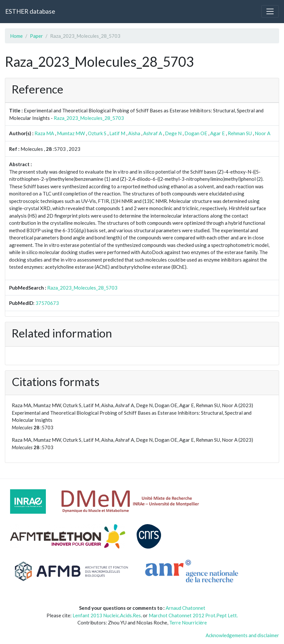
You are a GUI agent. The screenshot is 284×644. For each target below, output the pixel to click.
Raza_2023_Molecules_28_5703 (89, 118)
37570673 (47, 303)
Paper (36, 36)
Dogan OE (196, 133)
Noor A (263, 133)
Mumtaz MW (71, 133)
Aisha (134, 133)
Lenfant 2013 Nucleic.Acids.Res (107, 615)
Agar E (217, 133)
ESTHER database (30, 11)
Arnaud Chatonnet (185, 608)
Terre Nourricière (188, 623)
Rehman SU (240, 133)
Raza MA (44, 133)
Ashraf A (153, 133)
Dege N (173, 133)
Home (16, 36)
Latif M (117, 133)
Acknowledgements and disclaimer (242, 635)
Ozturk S (97, 133)
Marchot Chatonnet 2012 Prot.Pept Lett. (193, 615)
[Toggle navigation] (270, 11)
